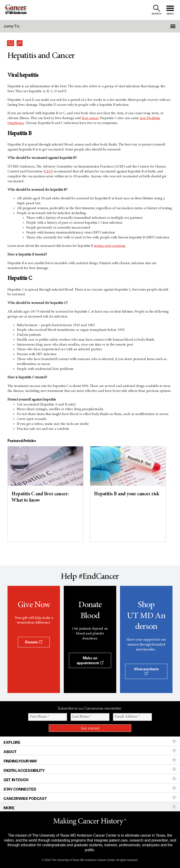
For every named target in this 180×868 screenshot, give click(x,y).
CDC (48, 171)
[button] (167, 26)
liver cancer (90, 118)
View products (146, 671)
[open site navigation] (170, 10)
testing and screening (110, 246)
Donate (34, 642)
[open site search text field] (156, 10)
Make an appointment (90, 660)
